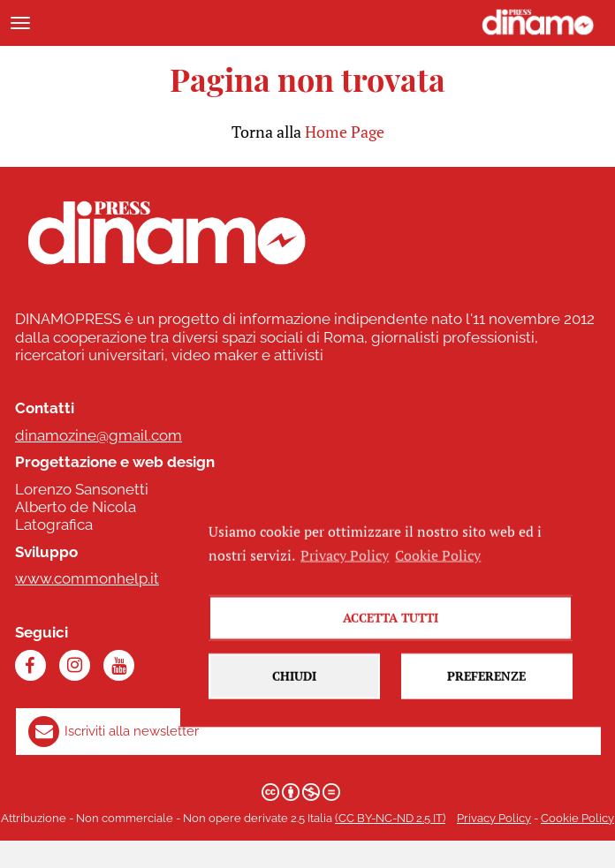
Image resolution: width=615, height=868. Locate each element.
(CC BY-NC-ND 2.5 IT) (390, 818)
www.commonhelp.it (87, 578)
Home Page (345, 132)
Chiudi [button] (294, 686)
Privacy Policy (494, 818)
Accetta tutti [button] (391, 627)
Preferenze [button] (486, 686)
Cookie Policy (577, 818)
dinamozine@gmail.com (99, 435)
